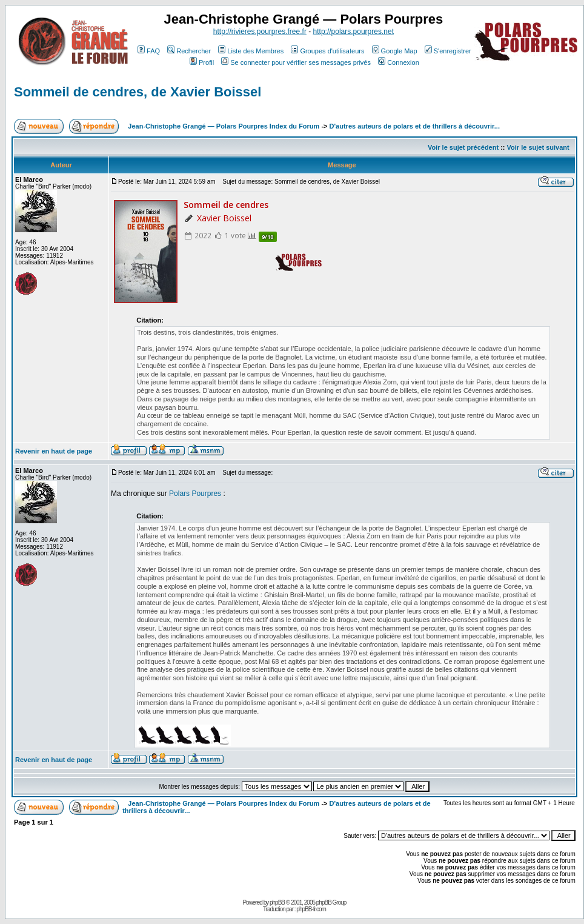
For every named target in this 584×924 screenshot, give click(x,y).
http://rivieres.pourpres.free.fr (260, 32)
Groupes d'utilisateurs (327, 51)
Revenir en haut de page (54, 451)
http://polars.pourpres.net (353, 32)
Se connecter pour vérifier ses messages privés (296, 62)
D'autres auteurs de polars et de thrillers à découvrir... (415, 126)
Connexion (399, 62)
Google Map (395, 51)
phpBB (277, 902)
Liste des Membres (251, 51)
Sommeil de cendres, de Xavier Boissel (138, 92)
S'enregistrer (448, 51)
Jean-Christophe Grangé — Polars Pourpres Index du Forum (224, 126)
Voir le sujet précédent (463, 147)
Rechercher (189, 51)
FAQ (149, 51)
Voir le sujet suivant (538, 147)
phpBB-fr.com (311, 909)
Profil (202, 62)
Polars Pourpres (195, 494)
